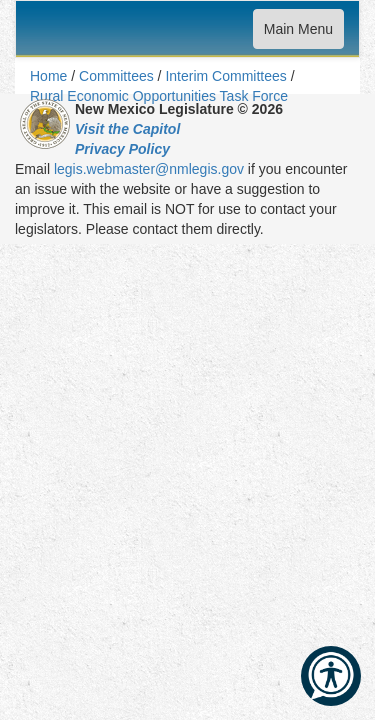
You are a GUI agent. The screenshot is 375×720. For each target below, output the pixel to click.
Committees (116, 76)
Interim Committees (225, 76)
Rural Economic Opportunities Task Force (159, 96)
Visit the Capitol (127, 129)
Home (48, 76)
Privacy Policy (122, 149)
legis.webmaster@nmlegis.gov (149, 169)
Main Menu (298, 33)
